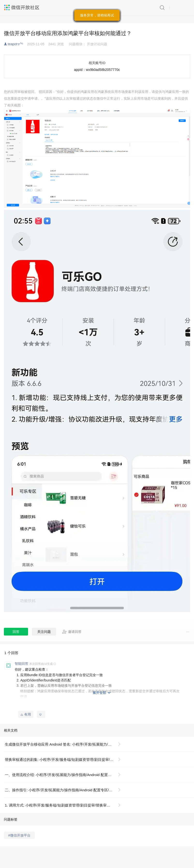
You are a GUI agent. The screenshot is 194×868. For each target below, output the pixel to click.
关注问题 (44, 632)
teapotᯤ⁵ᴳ (15, 44)
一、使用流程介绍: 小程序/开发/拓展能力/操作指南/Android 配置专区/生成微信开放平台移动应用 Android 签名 (65, 775)
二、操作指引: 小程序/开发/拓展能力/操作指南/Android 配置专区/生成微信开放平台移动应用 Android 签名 (65, 790)
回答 (16, 632)
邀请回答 (72, 632)
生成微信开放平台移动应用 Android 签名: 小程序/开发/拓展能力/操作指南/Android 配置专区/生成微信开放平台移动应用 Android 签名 (65, 744)
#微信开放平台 (19, 835)
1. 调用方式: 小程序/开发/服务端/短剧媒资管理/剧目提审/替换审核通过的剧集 (65, 805)
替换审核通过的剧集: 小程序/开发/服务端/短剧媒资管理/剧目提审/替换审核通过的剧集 (65, 759)
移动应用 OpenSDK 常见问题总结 (46, 707)
